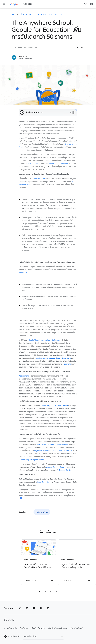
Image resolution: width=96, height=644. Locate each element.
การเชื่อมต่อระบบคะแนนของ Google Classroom (53, 358)
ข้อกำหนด (24, 628)
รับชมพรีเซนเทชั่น (43, 482)
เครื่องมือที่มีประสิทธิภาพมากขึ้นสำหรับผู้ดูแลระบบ (44, 340)
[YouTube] (34, 608)
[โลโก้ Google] (9, 620)
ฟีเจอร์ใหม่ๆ (23, 273)
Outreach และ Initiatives (49, 14)
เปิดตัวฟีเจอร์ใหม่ (40, 179)
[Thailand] (13, 14)
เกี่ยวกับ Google (38, 628)
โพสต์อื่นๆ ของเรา (34, 164)
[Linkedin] (48, 608)
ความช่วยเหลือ (12, 637)
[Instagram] (20, 608)
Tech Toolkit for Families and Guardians (52, 445)
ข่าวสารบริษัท (26, 14)
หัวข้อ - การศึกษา (42, 512)
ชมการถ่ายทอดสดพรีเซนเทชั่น (59, 164)
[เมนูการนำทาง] (4, 4)
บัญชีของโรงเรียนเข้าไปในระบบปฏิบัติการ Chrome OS (53, 451)
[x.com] (27, 608)
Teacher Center (65, 470)
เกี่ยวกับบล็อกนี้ (77, 628)
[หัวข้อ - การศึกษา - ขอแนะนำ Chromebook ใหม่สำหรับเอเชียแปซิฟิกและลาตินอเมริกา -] (29, 562)
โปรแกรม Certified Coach (55, 467)
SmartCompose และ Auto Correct (54, 406)
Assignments (24, 376)
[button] (81, 48)
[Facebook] (41, 608)
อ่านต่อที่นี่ (67, 364)
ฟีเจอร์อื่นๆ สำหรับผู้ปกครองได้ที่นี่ (33, 460)
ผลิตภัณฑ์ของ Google (58, 628)
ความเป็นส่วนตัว (10, 628)
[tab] (40, 592)
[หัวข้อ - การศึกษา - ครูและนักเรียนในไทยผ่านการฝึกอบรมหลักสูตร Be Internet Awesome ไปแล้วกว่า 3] (66, 562)
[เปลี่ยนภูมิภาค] (43, 637)
